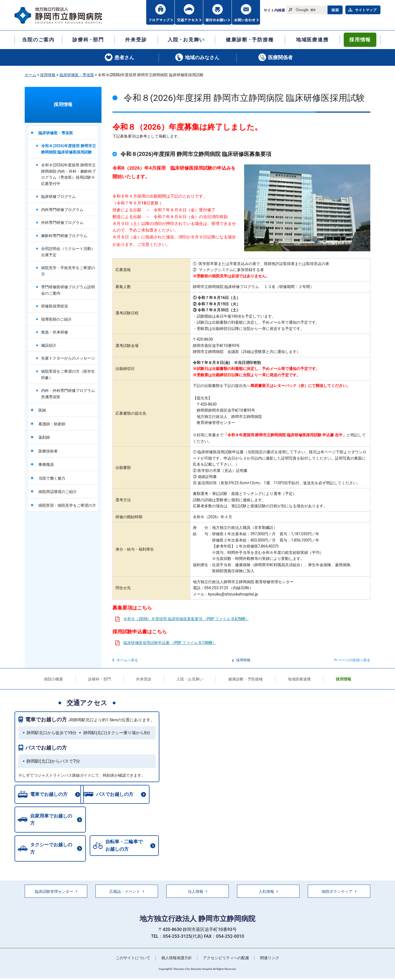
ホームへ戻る (127, 660)
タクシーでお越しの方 (126, 818)
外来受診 (144, 679)
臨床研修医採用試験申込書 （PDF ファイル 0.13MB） (170, 643)
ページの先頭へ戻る (354, 660)
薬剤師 (44, 437)
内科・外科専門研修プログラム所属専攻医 (68, 394)
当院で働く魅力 (52, 478)
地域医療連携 (299, 679)
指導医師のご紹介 (57, 319)
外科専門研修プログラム (62, 223)
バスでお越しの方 (46, 748)
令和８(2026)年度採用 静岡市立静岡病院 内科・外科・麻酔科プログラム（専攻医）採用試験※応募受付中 (69, 174)
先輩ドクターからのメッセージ (68, 358)
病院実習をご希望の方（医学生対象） (68, 374)
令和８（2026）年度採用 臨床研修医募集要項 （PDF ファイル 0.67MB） (186, 619)
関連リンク (270, 947)
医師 (42, 410)
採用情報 (48, 75)
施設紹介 (49, 345)
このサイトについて (133, 947)
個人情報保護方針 (177, 947)
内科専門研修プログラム (62, 210)
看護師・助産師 (52, 424)
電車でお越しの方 (46, 720)
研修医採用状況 (55, 306)
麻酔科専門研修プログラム (64, 236)
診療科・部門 (100, 679)
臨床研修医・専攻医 (77, 75)
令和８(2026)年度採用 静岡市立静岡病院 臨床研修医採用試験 (69, 149)
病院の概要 (53, 679)
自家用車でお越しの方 (52, 818)
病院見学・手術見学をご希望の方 (68, 271)
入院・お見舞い (190, 679)
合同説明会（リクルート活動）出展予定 (68, 252)
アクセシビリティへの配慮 (226, 947)
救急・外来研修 (55, 332)
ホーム (30, 75)
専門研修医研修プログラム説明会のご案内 (68, 290)
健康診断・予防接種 (246, 679)
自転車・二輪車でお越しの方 (48, 841)
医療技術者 (48, 451)
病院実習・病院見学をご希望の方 (67, 505)
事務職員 (46, 465)
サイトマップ (366, 10)
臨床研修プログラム (58, 196)
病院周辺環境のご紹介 (58, 492)
